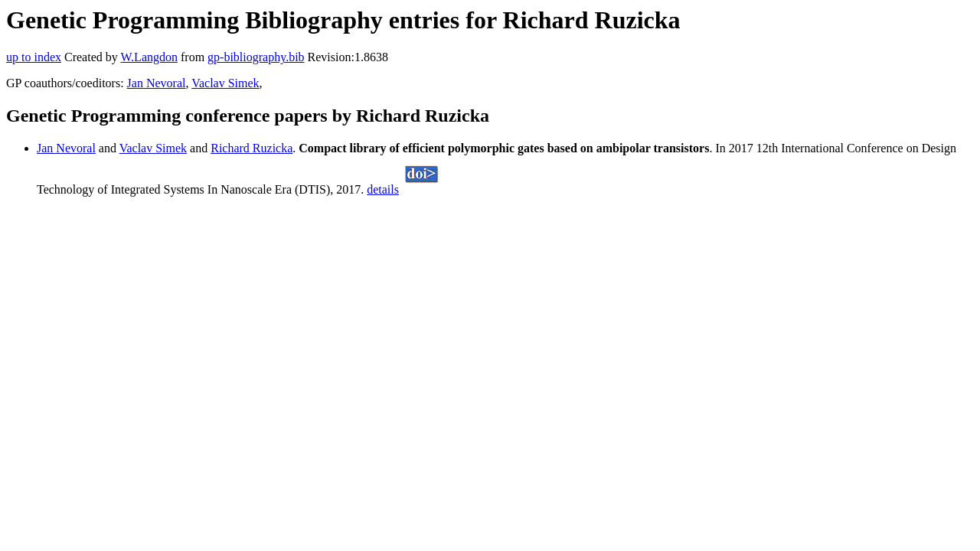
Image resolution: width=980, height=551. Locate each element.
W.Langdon (149, 57)
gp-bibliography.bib (256, 57)
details (383, 189)
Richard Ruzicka (252, 148)
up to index (34, 57)
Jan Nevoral (157, 83)
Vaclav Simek (225, 83)
